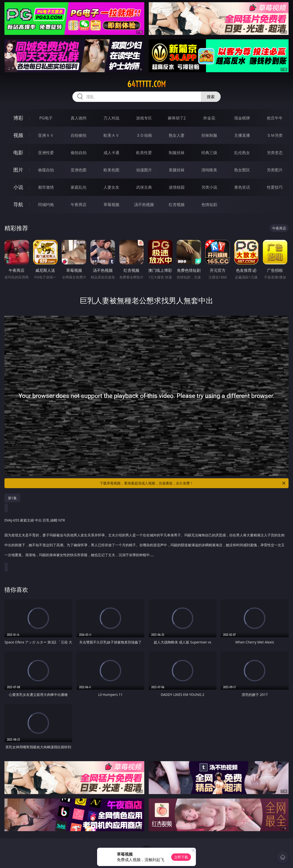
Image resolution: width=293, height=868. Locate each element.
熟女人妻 (177, 135)
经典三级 (209, 153)
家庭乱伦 (79, 187)
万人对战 (111, 118)
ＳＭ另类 (275, 135)
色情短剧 (209, 205)
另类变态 (275, 153)
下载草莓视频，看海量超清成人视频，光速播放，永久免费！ (193, 483)
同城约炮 (46, 205)
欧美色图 (111, 170)
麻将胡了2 (177, 118)
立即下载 (181, 857)
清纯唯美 (209, 170)
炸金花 (209, 118)
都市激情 (46, 187)
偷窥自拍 (46, 170)
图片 (18, 170)
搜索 (211, 97)
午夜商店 (79, 205)
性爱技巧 (275, 187)
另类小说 (209, 187)
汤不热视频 (144, 205)
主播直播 (242, 135)
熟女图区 (242, 170)
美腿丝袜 (177, 170)
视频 (18, 135)
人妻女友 (111, 187)
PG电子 (46, 118)
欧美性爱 (144, 153)
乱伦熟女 (242, 153)
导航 (18, 204)
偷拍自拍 (79, 153)
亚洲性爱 (46, 153)
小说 (18, 187)
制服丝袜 (177, 153)
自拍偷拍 (79, 135)
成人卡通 (111, 153)
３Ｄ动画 (144, 135)
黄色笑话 (242, 187)
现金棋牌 (242, 118)
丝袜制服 (209, 135)
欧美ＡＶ (111, 135)
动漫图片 (144, 170)
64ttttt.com (146, 84)
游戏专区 (144, 118)
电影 (18, 152)
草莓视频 (111, 205)
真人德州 (79, 118)
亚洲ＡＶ (46, 135)
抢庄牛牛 (275, 118)
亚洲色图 (79, 170)
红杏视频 (177, 205)
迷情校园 (177, 187)
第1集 (12, 498)
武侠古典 (144, 187)
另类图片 (275, 170)
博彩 (18, 118)
